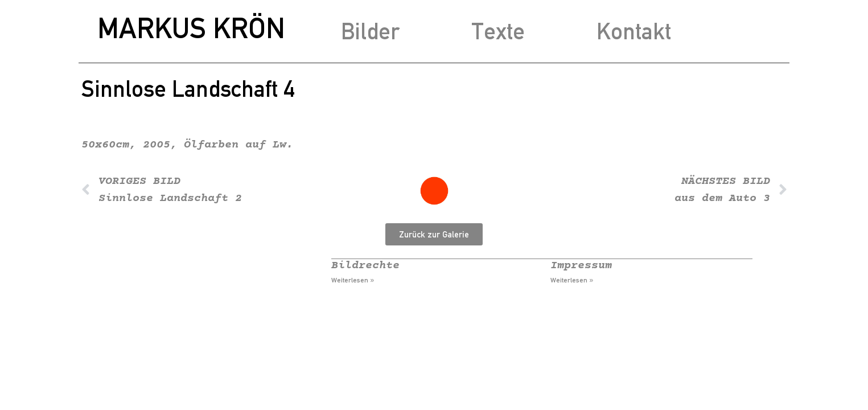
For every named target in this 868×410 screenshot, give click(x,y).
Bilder (370, 31)
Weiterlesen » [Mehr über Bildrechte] (353, 280)
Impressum (581, 266)
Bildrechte (365, 266)
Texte (498, 31)
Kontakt (634, 31)
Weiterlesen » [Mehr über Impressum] (572, 280)
